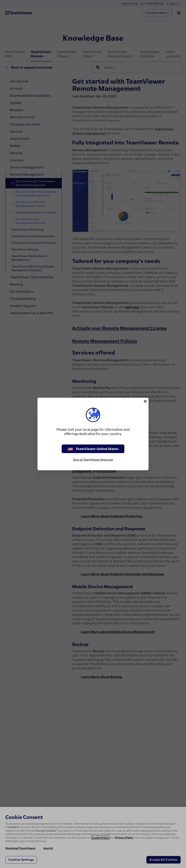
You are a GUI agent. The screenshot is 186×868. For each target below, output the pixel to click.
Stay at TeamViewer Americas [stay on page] (93, 460)
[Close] (145, 401)
